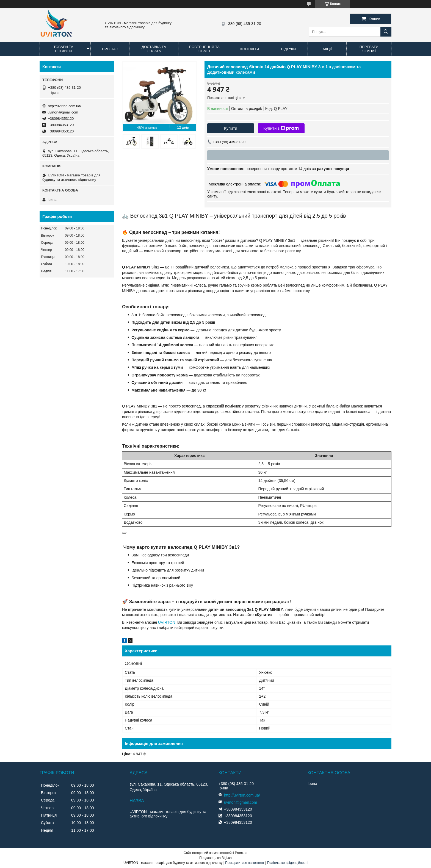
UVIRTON (167, 622)
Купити (231, 128)
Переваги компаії (369, 49)
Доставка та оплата (154, 49)
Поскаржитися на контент (245, 863)
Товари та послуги (63, 49)
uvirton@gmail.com (63, 112)
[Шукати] (386, 32)
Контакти (250, 49)
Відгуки (288, 49)
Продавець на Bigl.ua (215, 858)
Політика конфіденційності (287, 863)
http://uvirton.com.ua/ (64, 106)
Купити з (281, 128)
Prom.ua (241, 853)
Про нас (110, 49)
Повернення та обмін (204, 49)
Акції (327, 49)
